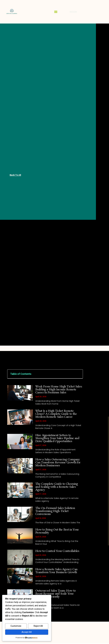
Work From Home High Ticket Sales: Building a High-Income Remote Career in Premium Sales (59, 390)
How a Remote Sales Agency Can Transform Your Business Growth (56, 571)
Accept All (27, 632)
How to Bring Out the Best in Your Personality (57, 531)
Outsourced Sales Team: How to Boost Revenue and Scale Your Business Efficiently (55, 594)
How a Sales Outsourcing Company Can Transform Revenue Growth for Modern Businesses (58, 462)
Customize (16, 626)
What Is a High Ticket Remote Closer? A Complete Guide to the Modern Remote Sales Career (56, 414)
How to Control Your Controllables (57, 551)
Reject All (38, 626)
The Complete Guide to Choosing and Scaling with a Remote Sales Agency (57, 487)
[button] (56, 12)
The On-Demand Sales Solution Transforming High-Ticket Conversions (55, 511)
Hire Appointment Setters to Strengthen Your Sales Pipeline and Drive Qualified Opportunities (57, 438)
